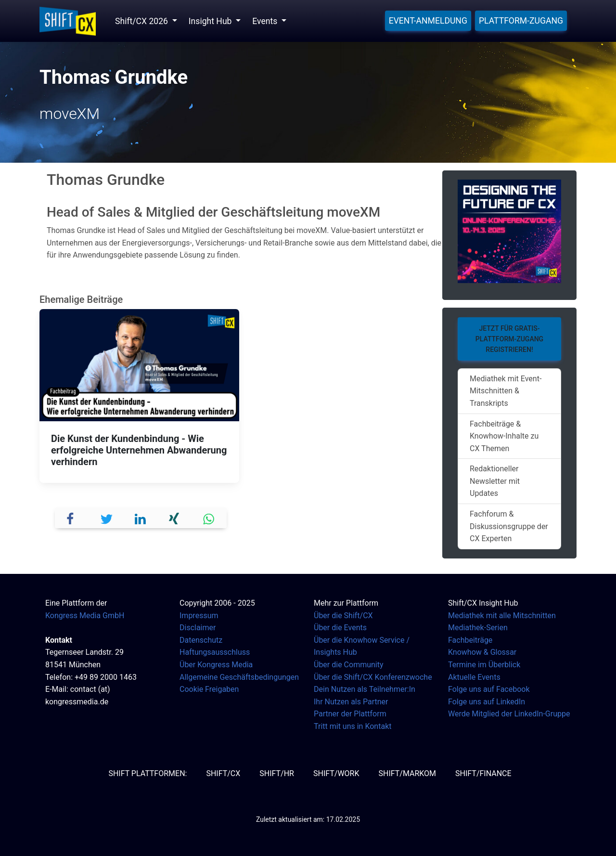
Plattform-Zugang (521, 21)
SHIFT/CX (223, 773)
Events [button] (266, 21)
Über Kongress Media (216, 665)
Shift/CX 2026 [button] (142, 21)
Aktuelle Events (474, 677)
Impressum (199, 616)
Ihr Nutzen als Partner (351, 702)
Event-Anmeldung (428, 21)
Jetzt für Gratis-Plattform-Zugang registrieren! (509, 339)
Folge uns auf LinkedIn (487, 702)
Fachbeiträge (470, 640)
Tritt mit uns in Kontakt (353, 726)
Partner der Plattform (350, 714)
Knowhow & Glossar (482, 652)
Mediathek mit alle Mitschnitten (502, 616)
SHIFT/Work (336, 773)
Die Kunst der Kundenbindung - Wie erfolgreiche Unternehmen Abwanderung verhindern (139, 450)
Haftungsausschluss (215, 652)
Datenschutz (201, 640)
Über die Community (349, 665)
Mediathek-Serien (478, 628)
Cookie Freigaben (209, 689)
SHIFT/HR (277, 773)
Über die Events (340, 628)
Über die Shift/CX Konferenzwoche (373, 677)
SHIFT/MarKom (407, 773)
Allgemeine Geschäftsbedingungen (239, 677)
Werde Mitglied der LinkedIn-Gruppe (509, 714)
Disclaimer (198, 628)
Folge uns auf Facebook (489, 689)
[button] (72, 518)
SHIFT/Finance (483, 773)
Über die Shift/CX (343, 616)
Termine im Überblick (484, 665)
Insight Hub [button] (211, 21)
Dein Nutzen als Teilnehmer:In (365, 689)
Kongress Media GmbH (85, 616)
